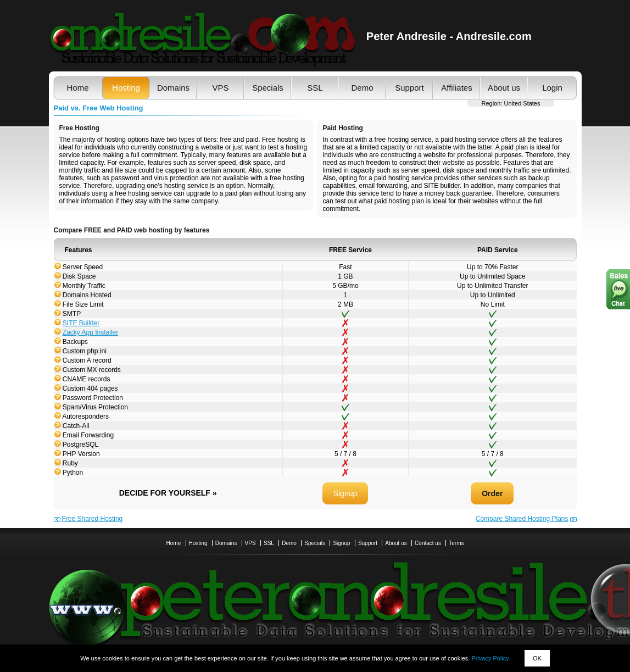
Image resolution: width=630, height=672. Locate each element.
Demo (362, 88)
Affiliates (456, 88)
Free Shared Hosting (93, 519)
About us (504, 88)
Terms (456, 543)
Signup (345, 493)
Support (409, 88)
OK (537, 658)
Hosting (126, 88)
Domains (173, 88)
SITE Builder (81, 323)
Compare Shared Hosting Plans (522, 519)
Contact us (428, 543)
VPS (220, 88)
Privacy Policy (490, 658)
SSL (315, 88)
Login (552, 88)
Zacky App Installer (90, 332)
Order (492, 493)
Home (77, 88)
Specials (268, 88)
